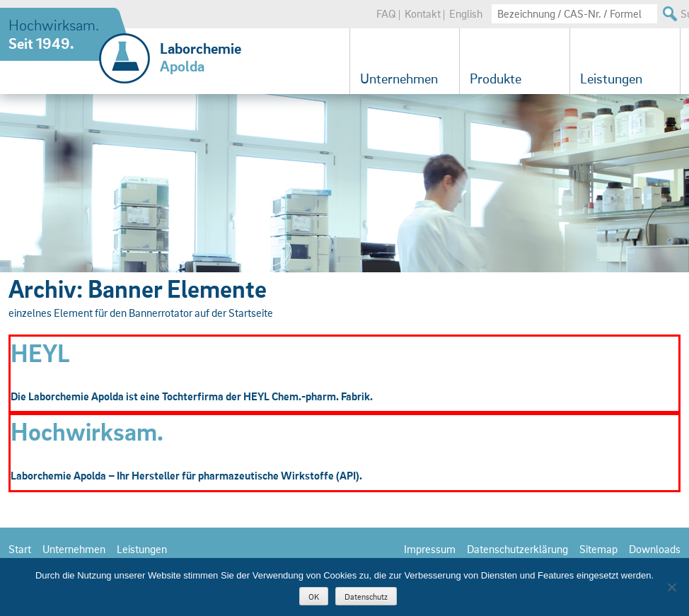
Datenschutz (366, 597)
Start (20, 549)
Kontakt (423, 13)
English (466, 13)
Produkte (496, 79)
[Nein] (671, 587)
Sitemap (598, 549)
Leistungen (611, 79)
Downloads (655, 549)
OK (314, 597)
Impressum (430, 549)
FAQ (386, 13)
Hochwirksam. (87, 431)
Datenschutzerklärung (517, 549)
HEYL (40, 353)
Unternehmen (399, 79)
